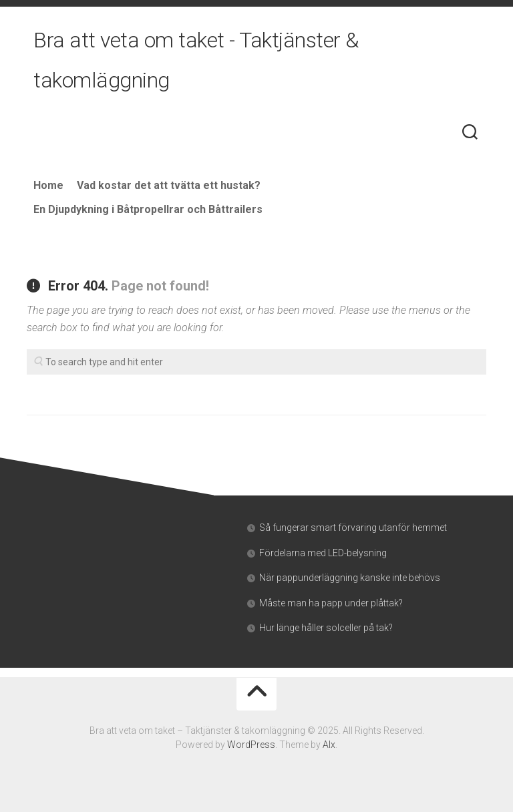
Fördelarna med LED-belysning (323, 553)
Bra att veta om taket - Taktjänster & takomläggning (196, 60)
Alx (329, 745)
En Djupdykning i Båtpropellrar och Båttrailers (148, 209)
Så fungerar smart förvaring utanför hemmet (353, 528)
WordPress (251, 745)
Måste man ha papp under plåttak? (331, 603)
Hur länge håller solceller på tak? (326, 628)
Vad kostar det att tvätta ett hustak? (169, 185)
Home (48, 185)
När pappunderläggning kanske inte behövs (350, 578)
